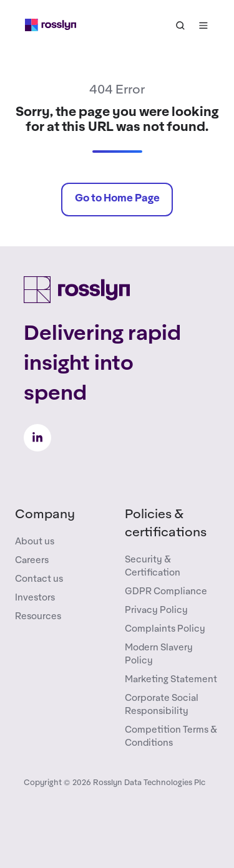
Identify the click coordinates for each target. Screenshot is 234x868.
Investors (35, 598)
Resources (38, 616)
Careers (32, 560)
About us (35, 542)
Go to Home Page (117, 199)
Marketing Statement (171, 679)
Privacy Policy (156, 610)
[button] (180, 26)
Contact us (39, 579)
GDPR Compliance (166, 591)
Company (45, 514)
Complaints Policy (165, 629)
